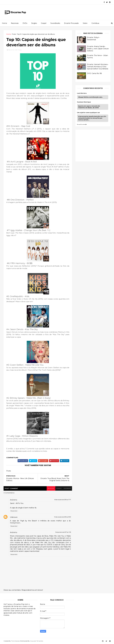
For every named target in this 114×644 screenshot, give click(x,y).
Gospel (44, 23)
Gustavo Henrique (84, 102)
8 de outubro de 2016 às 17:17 (63, 500)
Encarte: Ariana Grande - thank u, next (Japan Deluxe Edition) (98, 49)
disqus (59, 488)
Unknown (14, 517)
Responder (14, 511)
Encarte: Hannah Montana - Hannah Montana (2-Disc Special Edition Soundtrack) (98, 67)
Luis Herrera (82, 93)
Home (5, 23)
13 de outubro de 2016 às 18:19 (62, 517)
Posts (14, 34)
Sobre (85, 23)
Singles (34, 23)
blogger (51, 488)
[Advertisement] (94, 145)
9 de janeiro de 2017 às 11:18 (63, 532)
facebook (67, 488)
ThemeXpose (15, 641)
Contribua (95, 23)
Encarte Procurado (71, 23)
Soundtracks (55, 23)
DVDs (25, 23)
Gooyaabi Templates (37, 641)
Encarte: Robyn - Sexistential (94, 39)
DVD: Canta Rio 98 (94, 73)
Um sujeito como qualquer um (88, 113)
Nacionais (15, 23)
